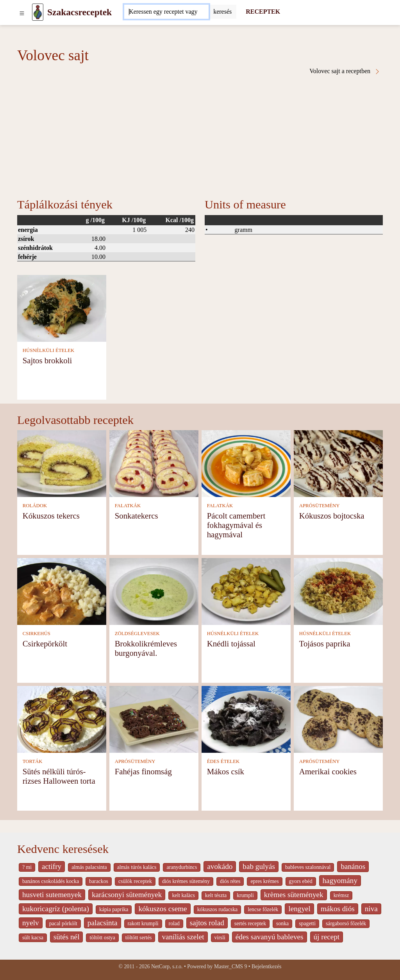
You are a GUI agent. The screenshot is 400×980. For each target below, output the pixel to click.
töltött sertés (139, 938)
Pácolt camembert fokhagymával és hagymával (236, 525)
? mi (27, 867)
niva (371, 909)
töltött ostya (102, 938)
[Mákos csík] (246, 719)
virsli (220, 938)
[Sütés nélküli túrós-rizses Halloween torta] (62, 719)
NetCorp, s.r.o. (167, 967)
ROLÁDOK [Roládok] (35, 506)
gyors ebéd (301, 881)
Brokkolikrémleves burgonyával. (146, 648)
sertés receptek (250, 923)
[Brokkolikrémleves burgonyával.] (154, 591)
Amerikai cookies (328, 771)
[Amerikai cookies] (338, 719)
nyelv (31, 923)
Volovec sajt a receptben (345, 71)
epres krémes (264, 881)
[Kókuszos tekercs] (62, 463)
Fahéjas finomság (143, 771)
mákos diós (338, 909)
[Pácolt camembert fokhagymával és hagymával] (246, 463)
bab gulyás (259, 866)
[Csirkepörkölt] (62, 591)
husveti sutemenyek (52, 895)
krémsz (341, 895)
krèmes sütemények (294, 895)
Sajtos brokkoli (47, 360)
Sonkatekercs (137, 516)
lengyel (299, 909)
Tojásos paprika (325, 643)
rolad (174, 923)
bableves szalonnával (308, 867)
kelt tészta (216, 895)
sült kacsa (33, 938)
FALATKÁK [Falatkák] (128, 506)
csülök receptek (135, 881)
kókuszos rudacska (217, 909)
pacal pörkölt (63, 923)
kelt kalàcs (183, 895)
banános (353, 866)
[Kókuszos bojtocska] (338, 463)
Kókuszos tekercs (51, 516)
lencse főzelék (263, 909)
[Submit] (222, 12)
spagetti (307, 923)
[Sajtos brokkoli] (62, 308)
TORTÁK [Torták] (33, 761)
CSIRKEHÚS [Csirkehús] (37, 634)
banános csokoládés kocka (51, 881)
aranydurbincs (182, 867)
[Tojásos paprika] (338, 591)
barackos (99, 881)
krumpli (245, 895)
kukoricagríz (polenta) (56, 909)
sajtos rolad (207, 923)
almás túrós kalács (137, 867)
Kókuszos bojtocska (332, 516)
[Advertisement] (200, 133)
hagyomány (340, 880)
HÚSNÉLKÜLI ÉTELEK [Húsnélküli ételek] (49, 350)
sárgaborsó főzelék (346, 923)
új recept (327, 937)
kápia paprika (114, 909)
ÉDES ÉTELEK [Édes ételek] (223, 761)
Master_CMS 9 (230, 967)
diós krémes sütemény (186, 881)
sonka (282, 923)
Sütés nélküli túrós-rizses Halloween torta (59, 776)
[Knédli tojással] (246, 591)
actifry (52, 866)
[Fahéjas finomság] (154, 719)
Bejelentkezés (266, 967)
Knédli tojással (231, 643)
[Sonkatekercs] (154, 463)
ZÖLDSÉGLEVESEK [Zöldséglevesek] (137, 634)
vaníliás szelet (183, 937)
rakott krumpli (143, 923)
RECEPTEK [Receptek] (263, 12)
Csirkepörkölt (45, 643)
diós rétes (230, 881)
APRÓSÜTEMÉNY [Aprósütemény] (320, 506)
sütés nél (67, 937)
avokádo (220, 866)
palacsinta (103, 923)
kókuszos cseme (162, 909)
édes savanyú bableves (270, 937)
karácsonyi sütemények (127, 895)
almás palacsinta (89, 867)
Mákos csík (226, 771)
